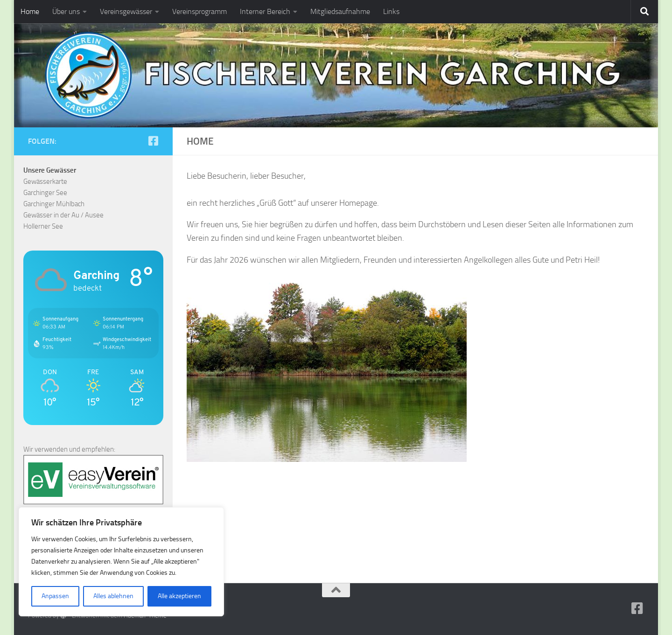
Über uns (66, 11)
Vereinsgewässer (126, 11)
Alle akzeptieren (179, 596)
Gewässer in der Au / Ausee (63, 215)
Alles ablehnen (113, 596)
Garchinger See (45, 193)
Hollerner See (43, 226)
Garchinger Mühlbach (54, 204)
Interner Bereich (265, 11)
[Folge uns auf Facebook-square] (153, 141)
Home (30, 11)
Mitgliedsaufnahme (340, 11)
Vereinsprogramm (199, 11)
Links (391, 11)
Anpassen (55, 596)
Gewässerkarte (45, 181)
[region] (121, 562)
